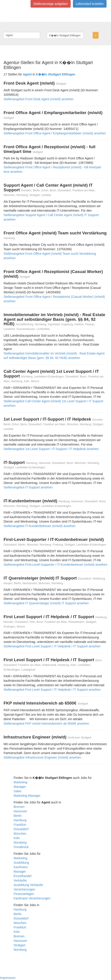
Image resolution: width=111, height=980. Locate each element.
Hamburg (20, 820)
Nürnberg (20, 842)
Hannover (20, 811)
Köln (17, 838)
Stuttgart (20, 945)
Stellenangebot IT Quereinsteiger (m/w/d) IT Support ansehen (46, 603)
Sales (17, 791)
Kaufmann (21, 867)
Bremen (19, 807)
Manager (20, 787)
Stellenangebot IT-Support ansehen (28, 487)
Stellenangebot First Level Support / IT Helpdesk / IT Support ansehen (52, 646)
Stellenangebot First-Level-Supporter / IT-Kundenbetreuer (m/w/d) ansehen (55, 565)
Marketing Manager (27, 796)
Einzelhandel (23, 876)
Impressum (8, 978)
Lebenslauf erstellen (90, 4)
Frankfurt (20, 825)
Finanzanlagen (24, 894)
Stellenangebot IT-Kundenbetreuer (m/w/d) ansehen (39, 526)
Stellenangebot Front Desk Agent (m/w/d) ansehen (39, 99)
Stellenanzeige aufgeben (51, 4)
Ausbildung (21, 863)
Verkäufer (20, 880)
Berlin (18, 816)
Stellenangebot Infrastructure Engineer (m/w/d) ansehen (42, 757)
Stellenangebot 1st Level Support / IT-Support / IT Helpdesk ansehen (51, 449)
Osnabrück (21, 847)
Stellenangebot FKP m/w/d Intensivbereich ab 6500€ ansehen (46, 724)
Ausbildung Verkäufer (28, 885)
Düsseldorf (21, 829)
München (20, 834)
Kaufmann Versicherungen (32, 898)
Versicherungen (24, 889)
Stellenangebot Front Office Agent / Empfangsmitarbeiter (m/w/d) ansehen (55, 133)
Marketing (20, 782)
